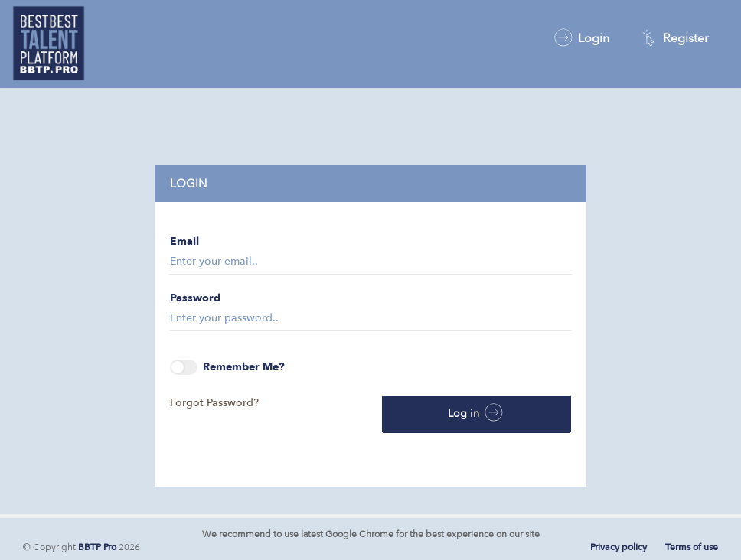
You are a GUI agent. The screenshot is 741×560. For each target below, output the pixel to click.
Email (184, 241)
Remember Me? (227, 367)
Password (195, 298)
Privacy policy (619, 547)
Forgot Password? (214, 403)
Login (581, 37)
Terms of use (692, 547)
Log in (477, 412)
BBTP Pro (97, 547)
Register (673, 37)
